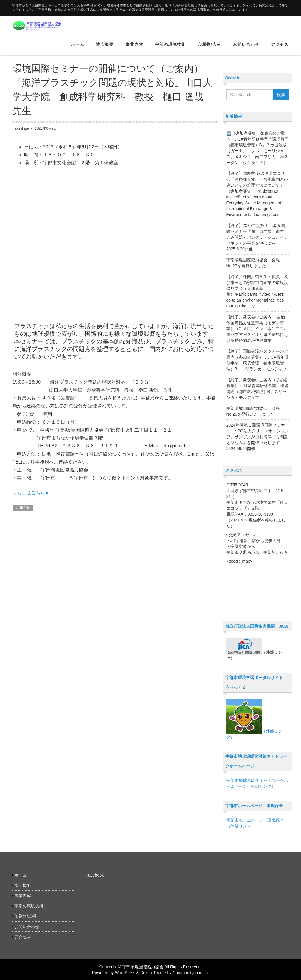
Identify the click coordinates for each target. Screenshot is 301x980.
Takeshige (21, 128)
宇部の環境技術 (170, 48)
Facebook (95, 875)
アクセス (280, 48)
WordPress (125, 973)
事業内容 (134, 48)
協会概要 (105, 48)
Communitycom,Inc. (191, 973)
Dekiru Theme (153, 973)
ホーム (78, 48)
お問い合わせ (246, 48)
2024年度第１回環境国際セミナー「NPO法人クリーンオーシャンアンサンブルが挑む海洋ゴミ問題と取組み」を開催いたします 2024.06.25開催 (257, 437)
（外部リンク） (254, 719)
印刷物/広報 (209, 48)
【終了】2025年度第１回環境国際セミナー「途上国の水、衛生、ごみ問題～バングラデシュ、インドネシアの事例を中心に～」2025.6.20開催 (257, 237)
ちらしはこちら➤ (31, 493)
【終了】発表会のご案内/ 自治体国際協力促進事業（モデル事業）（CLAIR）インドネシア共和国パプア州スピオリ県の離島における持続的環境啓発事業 (257, 329)
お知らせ (23, 508)
